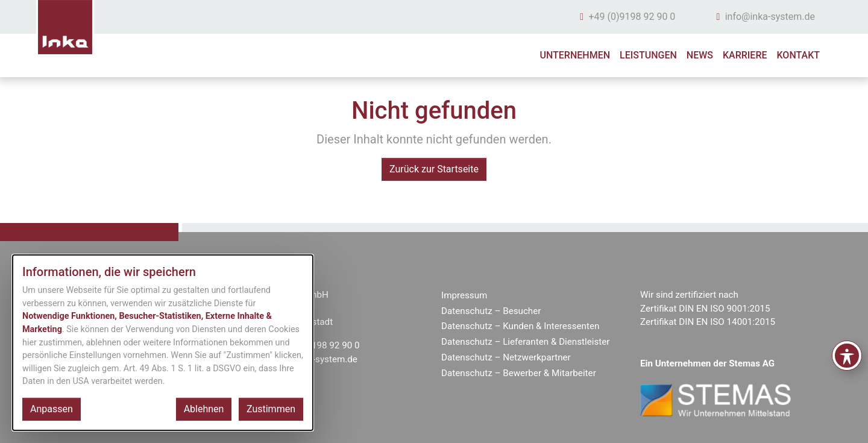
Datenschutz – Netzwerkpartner (506, 357)
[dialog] (163, 343)
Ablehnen (204, 409)
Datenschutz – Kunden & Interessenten (520, 326)
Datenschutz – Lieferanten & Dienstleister (526, 342)
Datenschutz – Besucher (491, 311)
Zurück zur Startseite (434, 169)
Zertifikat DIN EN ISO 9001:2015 (705, 309)
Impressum (464, 295)
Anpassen (52, 409)
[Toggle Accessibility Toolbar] (847, 356)
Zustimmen (271, 409)
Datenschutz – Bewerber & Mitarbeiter (519, 373)
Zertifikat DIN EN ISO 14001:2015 (708, 322)
